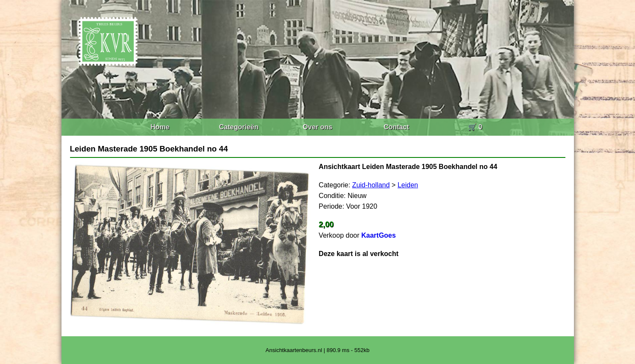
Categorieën (239, 127)
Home (160, 127)
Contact (396, 127)
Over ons (317, 127)
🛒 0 (475, 127)
